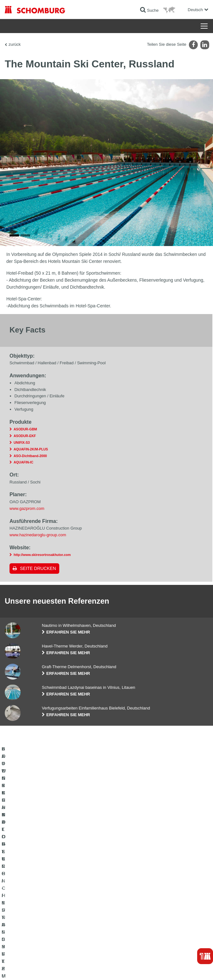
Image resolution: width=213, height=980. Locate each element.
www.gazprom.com (27, 508)
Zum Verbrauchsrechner (132, 885)
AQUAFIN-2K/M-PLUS (31, 449)
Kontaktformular (125, 904)
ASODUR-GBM (25, 429)
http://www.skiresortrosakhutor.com (42, 555)
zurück (15, 44)
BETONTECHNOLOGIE (25, 914)
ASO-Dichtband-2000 (30, 456)
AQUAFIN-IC (23, 462)
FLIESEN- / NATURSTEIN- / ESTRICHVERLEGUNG (49, 894)
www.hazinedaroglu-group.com (38, 535)
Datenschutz (56, 967)
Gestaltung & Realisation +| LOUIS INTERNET (174, 967)
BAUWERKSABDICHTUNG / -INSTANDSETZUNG (48, 885)
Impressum (35, 967)
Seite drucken (38, 568)
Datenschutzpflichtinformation (90, 967)
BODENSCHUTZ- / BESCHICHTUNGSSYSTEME (47, 904)
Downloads (121, 894)
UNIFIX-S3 (22, 442)
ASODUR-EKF (25, 436)
